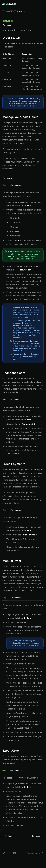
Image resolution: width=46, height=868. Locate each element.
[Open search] (38, 4)
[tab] (5, 185)
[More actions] (43, 4)
